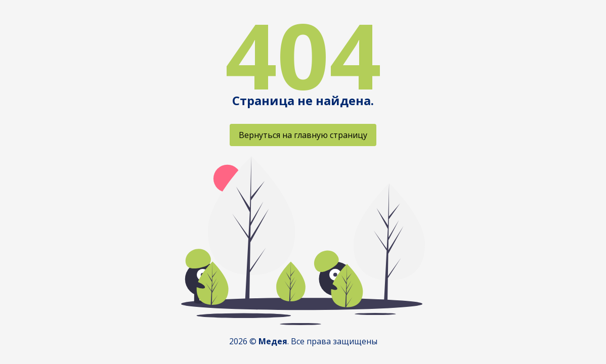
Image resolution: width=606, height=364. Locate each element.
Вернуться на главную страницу (303, 135)
